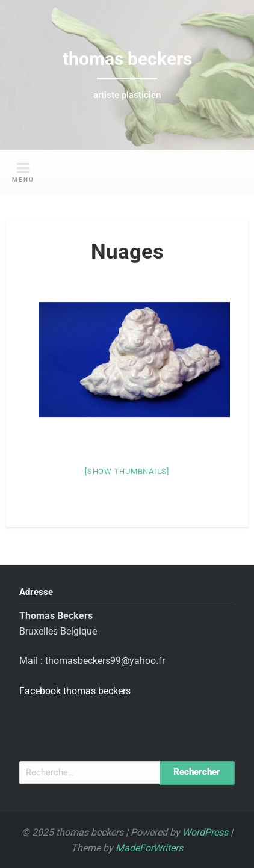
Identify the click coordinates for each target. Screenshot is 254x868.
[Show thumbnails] (127, 471)
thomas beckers (127, 59)
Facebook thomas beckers (75, 691)
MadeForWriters (149, 848)
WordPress (205, 832)
